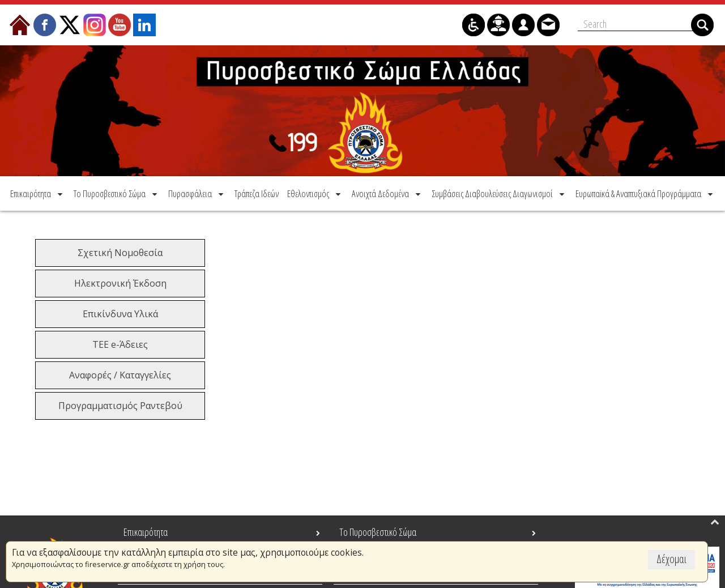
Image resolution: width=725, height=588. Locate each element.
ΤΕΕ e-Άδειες (120, 344)
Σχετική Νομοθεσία (120, 253)
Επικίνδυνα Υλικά (120, 314)
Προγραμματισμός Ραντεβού (120, 406)
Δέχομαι (671, 559)
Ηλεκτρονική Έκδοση (120, 283)
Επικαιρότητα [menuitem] (146, 532)
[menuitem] (37, 193)
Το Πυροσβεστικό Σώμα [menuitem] (378, 532)
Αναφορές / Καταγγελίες (120, 375)
